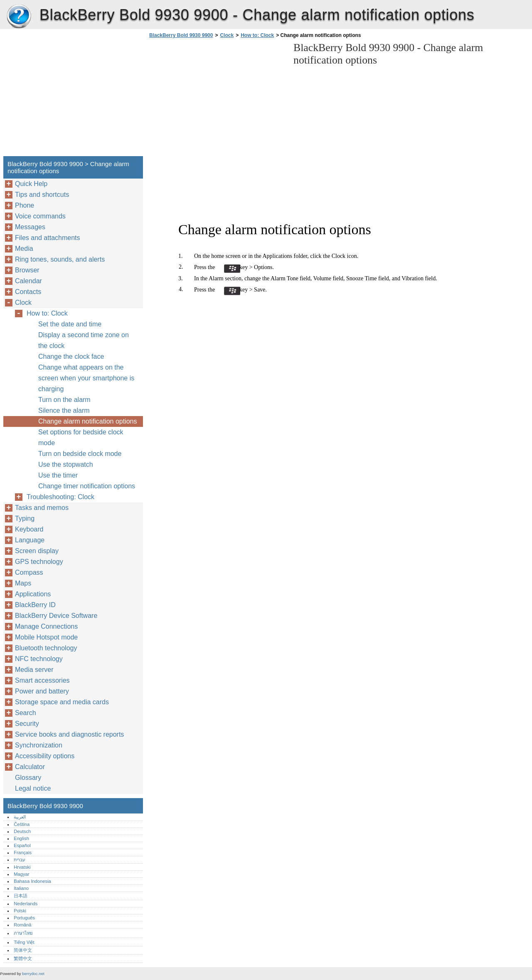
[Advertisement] (217, 100)
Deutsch (22, 831)
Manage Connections (46, 626)
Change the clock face (71, 356)
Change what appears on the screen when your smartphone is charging (86, 378)
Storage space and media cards (62, 702)
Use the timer (58, 475)
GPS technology (39, 562)
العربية (20, 817)
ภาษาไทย (23, 933)
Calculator (30, 767)
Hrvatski (22, 867)
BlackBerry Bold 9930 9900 (19, 17)
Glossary (28, 778)
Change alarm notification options (87, 421)
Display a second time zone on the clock (84, 340)
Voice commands (40, 216)
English (21, 838)
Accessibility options (45, 756)
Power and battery (42, 691)
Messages (30, 227)
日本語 (21, 896)
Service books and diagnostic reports (69, 734)
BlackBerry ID (35, 605)
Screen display (37, 551)
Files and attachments (48, 238)
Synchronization (39, 745)
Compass (29, 572)
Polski (20, 911)
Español (22, 845)
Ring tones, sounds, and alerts (60, 259)
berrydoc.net (33, 974)
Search (26, 713)
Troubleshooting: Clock (60, 497)
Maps (23, 583)
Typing (25, 518)
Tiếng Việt (24, 942)
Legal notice (33, 788)
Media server (34, 670)
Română (22, 925)
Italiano (21, 888)
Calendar (28, 281)
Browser (27, 270)
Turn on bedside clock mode (80, 454)
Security (27, 724)
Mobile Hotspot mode (46, 637)
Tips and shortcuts (42, 195)
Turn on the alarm (64, 400)
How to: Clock (257, 35)
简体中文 (23, 950)
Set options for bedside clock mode (81, 437)
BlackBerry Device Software (56, 616)
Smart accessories (42, 680)
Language (30, 540)
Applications (33, 594)
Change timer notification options (87, 486)
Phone (25, 205)
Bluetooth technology (46, 648)
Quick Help (31, 184)
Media (24, 249)
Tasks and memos (42, 508)
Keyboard (29, 529)
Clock (227, 35)
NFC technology (39, 659)
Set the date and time (70, 324)
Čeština (22, 824)
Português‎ (24, 918)
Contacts (28, 292)
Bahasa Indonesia (32, 881)
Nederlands (26, 904)
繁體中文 (23, 958)
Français (23, 853)
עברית (20, 860)
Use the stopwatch (66, 464)
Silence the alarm (64, 410)
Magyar (21, 874)
